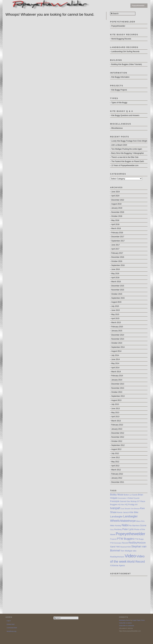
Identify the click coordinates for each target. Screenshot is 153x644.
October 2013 (117, 392)
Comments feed (12, 628)
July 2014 (115, 355)
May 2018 (115, 220)
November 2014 (118, 339)
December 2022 (118, 200)
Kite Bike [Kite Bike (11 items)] (134, 512)
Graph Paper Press (139, 620)
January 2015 (117, 331)
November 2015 (118, 290)
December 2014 (118, 335)
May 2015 (115, 314)
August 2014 (116, 351)
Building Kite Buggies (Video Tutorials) (127, 64)
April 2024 (115, 196)
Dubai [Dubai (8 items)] (131, 498)
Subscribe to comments (127, 626)
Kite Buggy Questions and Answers (125, 115)
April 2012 (115, 466)
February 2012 (117, 474)
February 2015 (117, 327)
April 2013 (115, 417)
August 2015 (116, 302)
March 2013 (116, 421)
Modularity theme (125, 620)
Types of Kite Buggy (119, 103)
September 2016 (118, 265)
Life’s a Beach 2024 (119, 145)
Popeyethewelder (138, 6)
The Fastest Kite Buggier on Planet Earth (128, 161)
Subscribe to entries (125, 623)
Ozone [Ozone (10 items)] (143, 525)
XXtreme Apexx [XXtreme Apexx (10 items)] (118, 565)
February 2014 (117, 376)
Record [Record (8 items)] (125, 543)
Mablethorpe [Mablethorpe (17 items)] (128, 521)
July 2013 (115, 404)
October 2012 (117, 441)
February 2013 (117, 425)
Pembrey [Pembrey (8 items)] (118, 529)
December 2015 (118, 286)
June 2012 (115, 458)
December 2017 (118, 237)
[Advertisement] (129, 591)
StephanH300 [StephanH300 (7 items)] (125, 547)
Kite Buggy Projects (119, 90)
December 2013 (118, 384)
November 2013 (118, 388)
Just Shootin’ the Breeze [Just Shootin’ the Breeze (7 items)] (130, 508)
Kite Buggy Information (120, 77)
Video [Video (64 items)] (130, 556)
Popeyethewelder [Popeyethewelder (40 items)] (131, 534)
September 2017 (118, 241)
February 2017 (117, 253)
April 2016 (115, 278)
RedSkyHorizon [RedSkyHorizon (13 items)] (137, 543)
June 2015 (115, 310)
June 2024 (115, 192)
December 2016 (118, 257)
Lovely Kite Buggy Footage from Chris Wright (129, 141)
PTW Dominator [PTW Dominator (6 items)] (116, 543)
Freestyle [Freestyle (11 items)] (115, 501)
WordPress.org (12, 631)
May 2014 (115, 363)
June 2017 (115, 245)
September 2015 (118, 298)
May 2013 (115, 413)
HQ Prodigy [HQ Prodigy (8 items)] (130, 505)
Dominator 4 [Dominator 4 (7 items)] (123, 498)
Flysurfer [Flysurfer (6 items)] (136, 498)
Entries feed (11, 624)
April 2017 (115, 249)
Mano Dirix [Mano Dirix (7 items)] (140, 521)
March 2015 (116, 323)
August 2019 (116, 204)
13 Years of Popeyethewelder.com (125, 165)
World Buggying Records (121, 39)
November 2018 (118, 212)
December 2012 (118, 433)
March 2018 (116, 228)
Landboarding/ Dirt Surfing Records (125, 52)
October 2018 (117, 216)
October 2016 (117, 261)
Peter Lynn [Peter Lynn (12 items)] (128, 529)
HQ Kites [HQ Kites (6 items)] (121, 505)
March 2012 (116, 470)
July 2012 (115, 453)
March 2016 (116, 282)
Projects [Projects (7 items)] (113, 539)
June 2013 (115, 409)
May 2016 (115, 274)
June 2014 (115, 359)
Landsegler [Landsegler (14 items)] (116, 517)
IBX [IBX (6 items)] (136, 505)
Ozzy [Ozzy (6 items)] (112, 529)
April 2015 (115, 318)
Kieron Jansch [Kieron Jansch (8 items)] (123, 512)
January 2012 (117, 478)
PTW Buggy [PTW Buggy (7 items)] (139, 539)
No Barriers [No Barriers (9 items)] (134, 526)
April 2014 (115, 368)
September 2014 (118, 347)
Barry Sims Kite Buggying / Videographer (128, 153)
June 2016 (115, 269)
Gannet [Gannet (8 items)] (123, 501)
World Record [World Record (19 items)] (136, 562)
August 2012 (116, 449)
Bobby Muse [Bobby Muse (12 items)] (117, 495)
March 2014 (116, 372)
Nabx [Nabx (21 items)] (125, 525)
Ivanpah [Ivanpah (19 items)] (115, 508)
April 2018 (115, 224)
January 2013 (117, 429)
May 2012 (115, 462)
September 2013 (118, 396)
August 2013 (116, 400)
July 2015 (115, 306)
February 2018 (117, 233)
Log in (9, 621)
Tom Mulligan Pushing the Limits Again (127, 149)
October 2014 (117, 343)
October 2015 (117, 294)
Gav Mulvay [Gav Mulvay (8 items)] (132, 501)
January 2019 (117, 208)
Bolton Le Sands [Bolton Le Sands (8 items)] (131, 495)
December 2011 (118, 482)
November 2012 (118, 437)
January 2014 (117, 380)
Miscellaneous (117, 128)
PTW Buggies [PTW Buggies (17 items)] (125, 539)
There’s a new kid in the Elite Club (125, 157)
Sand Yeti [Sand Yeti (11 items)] (115, 547)
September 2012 (118, 445)
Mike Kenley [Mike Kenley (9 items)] (116, 526)
